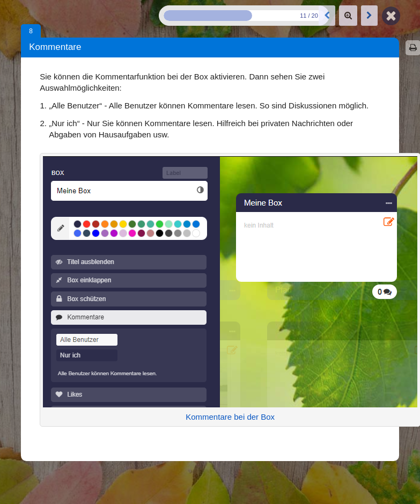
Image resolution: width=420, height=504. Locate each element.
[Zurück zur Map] (391, 15)
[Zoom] (348, 16)
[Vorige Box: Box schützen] (327, 16)
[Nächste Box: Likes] (369, 16)
